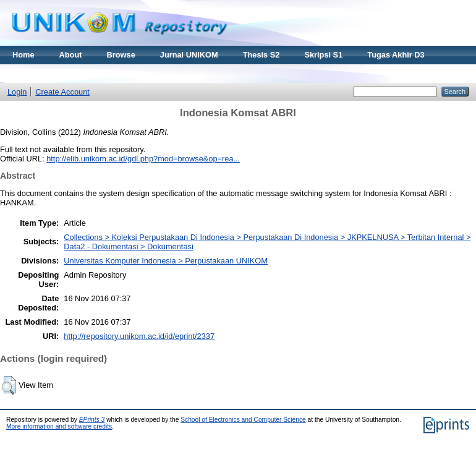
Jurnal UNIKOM (189, 55)
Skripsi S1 (323, 55)
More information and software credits (59, 426)
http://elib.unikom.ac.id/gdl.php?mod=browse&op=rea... (143, 159)
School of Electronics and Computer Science (243, 420)
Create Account (62, 92)
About (71, 55)
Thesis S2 (261, 55)
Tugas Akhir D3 (396, 55)
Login (17, 92)
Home (23, 55)
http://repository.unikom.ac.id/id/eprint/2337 (139, 336)
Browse (121, 55)
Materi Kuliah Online (51, 73)
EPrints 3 (92, 420)
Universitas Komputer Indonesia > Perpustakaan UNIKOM (166, 261)
